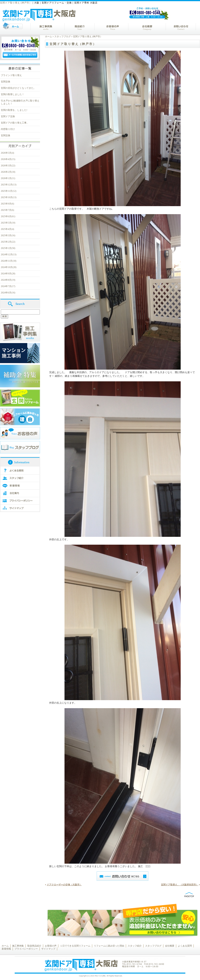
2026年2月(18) (8, 172)
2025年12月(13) (9, 185)
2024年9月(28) (8, 274)
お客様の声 (51, 946)
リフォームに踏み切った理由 (109, 946)
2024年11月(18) (9, 261)
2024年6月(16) (8, 293)
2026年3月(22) (8, 166)
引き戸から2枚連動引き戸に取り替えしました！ (20, 102)
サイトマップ (48, 949)
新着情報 (6, 949)
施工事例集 (18, 946)
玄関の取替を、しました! (14, 110)
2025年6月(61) (8, 216)
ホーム (48, 37)
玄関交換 (5, 82)
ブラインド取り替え (11, 75)
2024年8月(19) (8, 280)
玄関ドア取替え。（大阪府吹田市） (180, 885)
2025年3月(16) (8, 235)
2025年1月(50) (8, 248)
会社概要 (170, 946)
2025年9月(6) (7, 204)
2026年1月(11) (8, 178)
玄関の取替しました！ (12, 94)
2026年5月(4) (7, 153)
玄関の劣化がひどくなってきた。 (18, 88)
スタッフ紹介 (135, 946)
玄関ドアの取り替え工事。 (15, 123)
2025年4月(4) (7, 229)
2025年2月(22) (8, 242)
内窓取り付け (8, 129)
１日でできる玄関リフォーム (75, 946)
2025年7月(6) (7, 210)
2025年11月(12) (9, 191)
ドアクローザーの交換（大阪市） (64, 885)
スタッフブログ (62, 37)
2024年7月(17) (8, 286)
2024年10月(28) (9, 267)
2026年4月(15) (8, 159)
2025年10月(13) (9, 197)
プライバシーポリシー (26, 949)
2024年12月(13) (9, 255)
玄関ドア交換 (8, 116)
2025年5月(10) (8, 223)
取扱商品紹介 (34, 946)
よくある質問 (185, 946)
